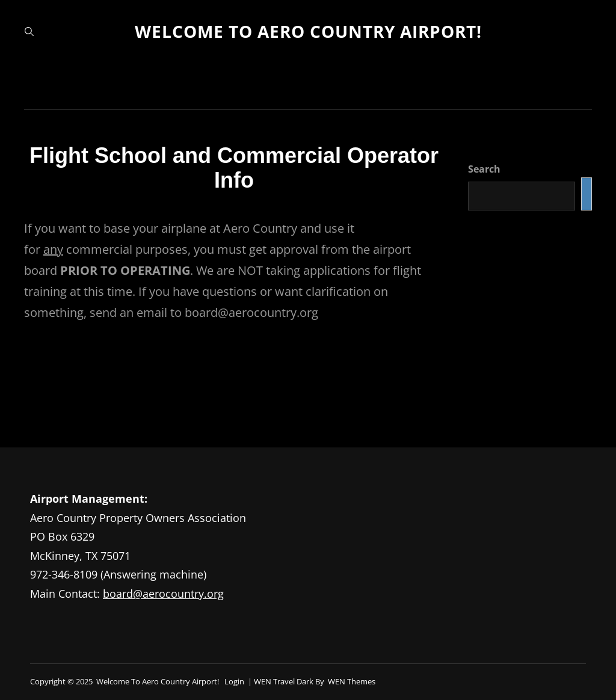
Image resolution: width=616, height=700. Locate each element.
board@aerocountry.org (163, 594)
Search (484, 169)
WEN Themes (352, 681)
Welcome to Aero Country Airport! (308, 31)
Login (234, 681)
